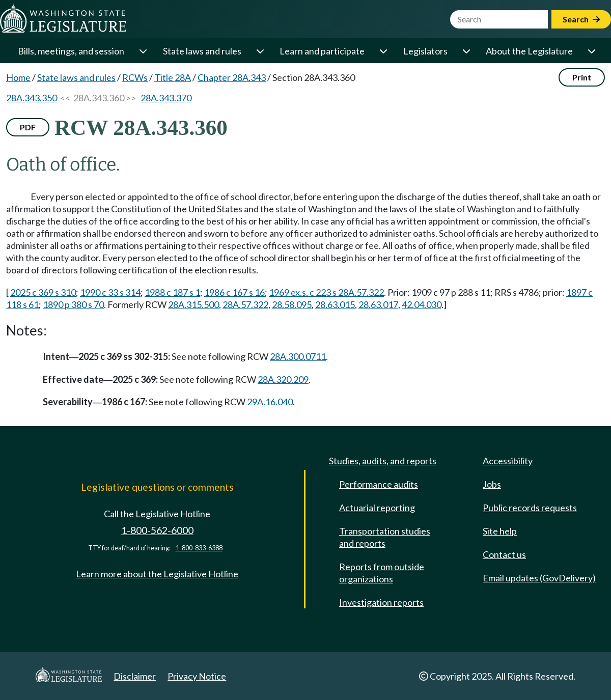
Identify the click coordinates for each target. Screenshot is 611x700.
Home (18, 77)
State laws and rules (202, 51)
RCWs (135, 77)
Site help (500, 531)
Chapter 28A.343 (232, 77)
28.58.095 (292, 304)
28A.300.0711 (298, 356)
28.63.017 (378, 304)
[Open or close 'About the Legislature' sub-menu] (591, 51)
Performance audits (379, 484)
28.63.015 (335, 304)
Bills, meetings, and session (71, 51)
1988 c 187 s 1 (172, 292)
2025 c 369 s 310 (43, 292)
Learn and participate (322, 51)
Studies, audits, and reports (383, 461)
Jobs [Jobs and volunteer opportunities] (492, 484)
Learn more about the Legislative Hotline (157, 574)
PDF (28, 127)
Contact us (504, 554)
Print (582, 77)
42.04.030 (422, 304)
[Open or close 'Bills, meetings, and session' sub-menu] (143, 51)
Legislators (425, 51)
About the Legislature (529, 51)
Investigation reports (381, 602)
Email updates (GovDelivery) (539, 578)
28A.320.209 (283, 379)
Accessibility (508, 461)
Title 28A (173, 77)
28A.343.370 (166, 98)
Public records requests (530, 508)
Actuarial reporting (377, 508)
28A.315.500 (193, 304)
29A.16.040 (270, 402)
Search (581, 19)
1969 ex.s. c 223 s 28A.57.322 (326, 292)
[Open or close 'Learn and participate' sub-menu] (383, 51)
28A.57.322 (245, 304)
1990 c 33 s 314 (110, 292)
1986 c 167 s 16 (234, 292)
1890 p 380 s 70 (73, 304)
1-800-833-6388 (199, 548)
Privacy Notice (197, 676)
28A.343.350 (32, 98)
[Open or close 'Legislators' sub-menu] (466, 51)
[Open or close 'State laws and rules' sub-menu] (260, 51)
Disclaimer (135, 676)
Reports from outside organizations (382, 573)
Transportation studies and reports (385, 537)
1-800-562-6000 (157, 530)
